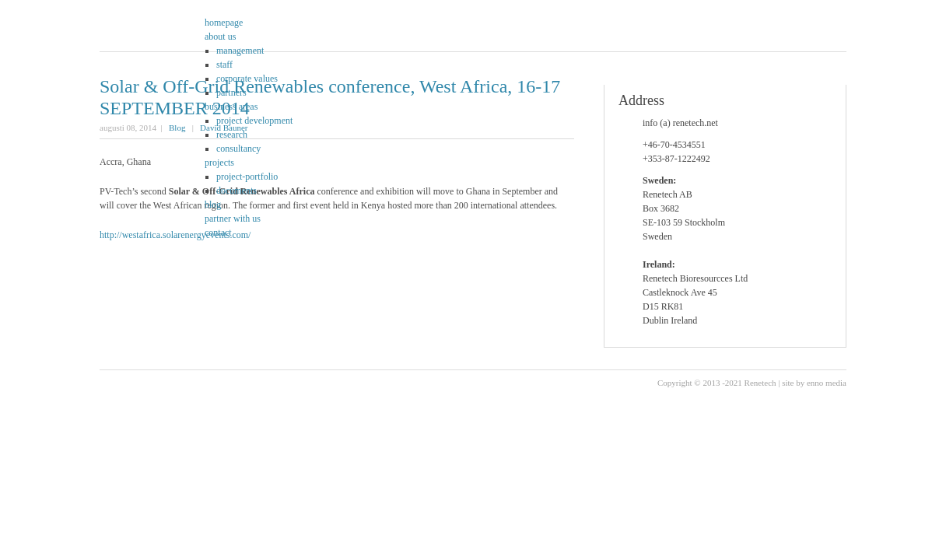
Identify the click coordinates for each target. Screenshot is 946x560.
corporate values (247, 79)
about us (220, 37)
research (232, 135)
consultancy (238, 149)
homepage (224, 23)
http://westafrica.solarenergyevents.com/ (175, 235)
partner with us (233, 219)
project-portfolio (247, 177)
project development (254, 121)
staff (224, 65)
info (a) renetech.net (680, 123)
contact (218, 233)
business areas (231, 107)
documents (236, 191)
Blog (177, 128)
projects (219, 163)
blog (213, 205)
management (240, 51)
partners (231, 93)
